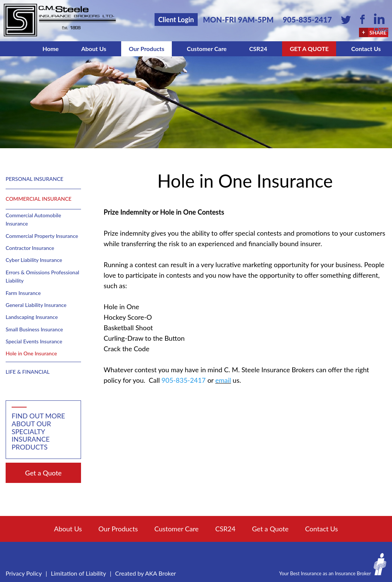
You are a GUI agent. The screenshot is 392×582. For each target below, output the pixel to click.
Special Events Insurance (34, 341)
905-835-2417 (307, 20)
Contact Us (366, 49)
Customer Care (207, 49)
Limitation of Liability (79, 573)
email (223, 380)
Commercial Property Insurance (42, 236)
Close (381, 29)
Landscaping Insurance (32, 317)
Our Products (146, 49)
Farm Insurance (23, 293)
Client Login (176, 20)
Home (50, 49)
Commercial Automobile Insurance (33, 219)
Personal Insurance (35, 179)
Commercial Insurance (39, 199)
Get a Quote (309, 49)
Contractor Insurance (30, 248)
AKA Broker (161, 573)
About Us (94, 49)
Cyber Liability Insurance (34, 260)
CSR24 (258, 49)
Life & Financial (28, 372)
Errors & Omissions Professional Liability (42, 276)
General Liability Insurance (36, 305)
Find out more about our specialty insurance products (38, 431)
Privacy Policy (24, 573)
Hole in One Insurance (31, 353)
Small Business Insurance (34, 329)
